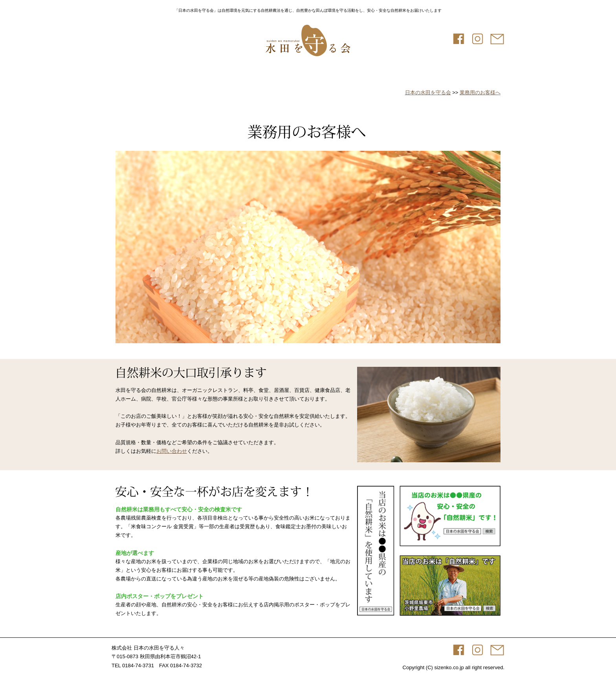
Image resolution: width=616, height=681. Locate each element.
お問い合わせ (172, 451)
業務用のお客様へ (480, 92)
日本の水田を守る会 (428, 92)
